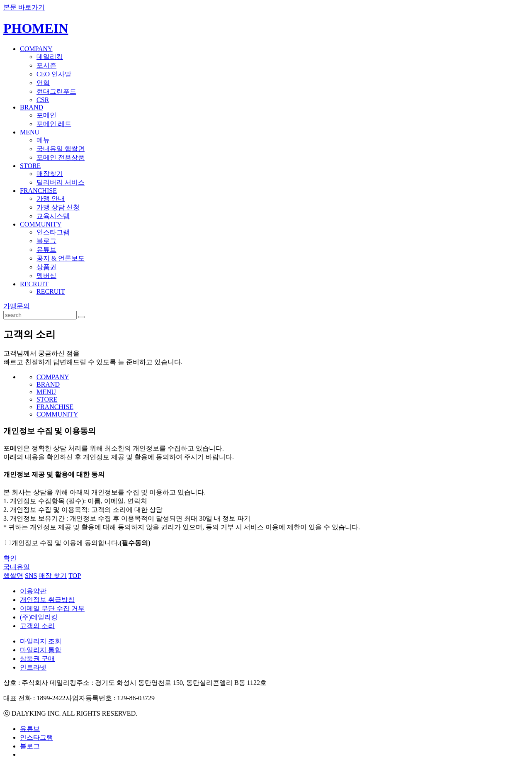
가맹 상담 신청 (58, 207)
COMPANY (36, 49)
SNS (31, 576)
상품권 (46, 267)
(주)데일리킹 (39, 617)
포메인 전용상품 (61, 157)
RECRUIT (34, 284)
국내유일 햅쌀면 (61, 149)
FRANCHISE (38, 191)
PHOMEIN (36, 28)
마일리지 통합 (41, 650)
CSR (43, 100)
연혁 (43, 83)
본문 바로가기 (24, 7)
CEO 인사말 (54, 74)
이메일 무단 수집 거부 (52, 608)
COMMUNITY (41, 224)
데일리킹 (50, 57)
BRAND (32, 107)
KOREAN (491, 22)
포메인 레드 (54, 124)
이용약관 (33, 591)
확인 (10, 558)
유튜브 (46, 250)
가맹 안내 (51, 199)
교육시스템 (53, 216)
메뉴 (43, 140)
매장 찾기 (53, 576)
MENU (30, 132)
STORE (30, 166)
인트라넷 (33, 667)
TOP (75, 576)
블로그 (46, 241)
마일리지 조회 (41, 641)
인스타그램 (53, 232)
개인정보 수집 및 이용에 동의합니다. (81, 543)
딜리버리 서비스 (61, 182)
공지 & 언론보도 (61, 258)
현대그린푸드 (56, 91)
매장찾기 (50, 174)
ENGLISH (517, 22)
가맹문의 (17, 306)
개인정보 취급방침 (47, 600)
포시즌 (46, 65)
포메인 (46, 115)
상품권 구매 (37, 659)
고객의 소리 (37, 626)
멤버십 (46, 276)
